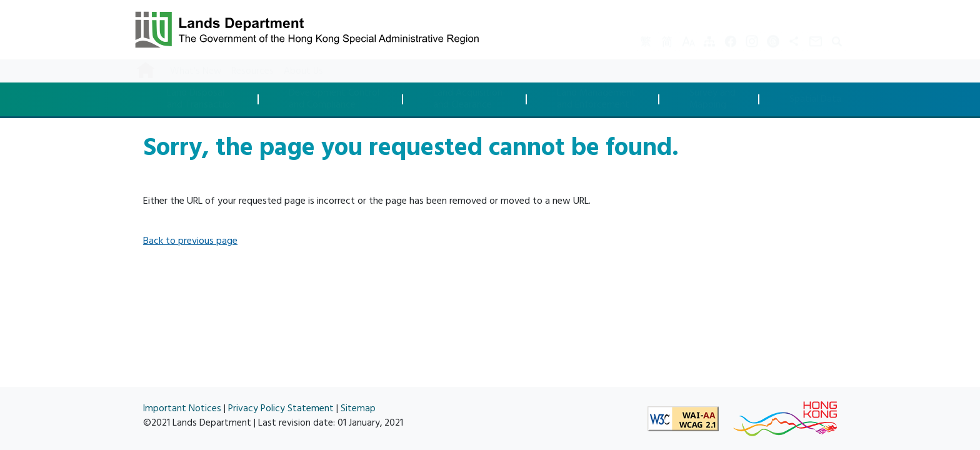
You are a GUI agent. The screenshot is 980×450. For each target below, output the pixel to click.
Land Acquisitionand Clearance (468, 99)
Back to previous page (190, 241)
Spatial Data (815, 100)
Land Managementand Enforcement (596, 99)
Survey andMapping (712, 99)
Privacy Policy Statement (281, 408)
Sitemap (358, 408)
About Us (303, 71)
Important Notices (182, 408)
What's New (196, 71)
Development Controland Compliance (334, 99)
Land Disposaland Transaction (201, 99)
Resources (252, 71)
